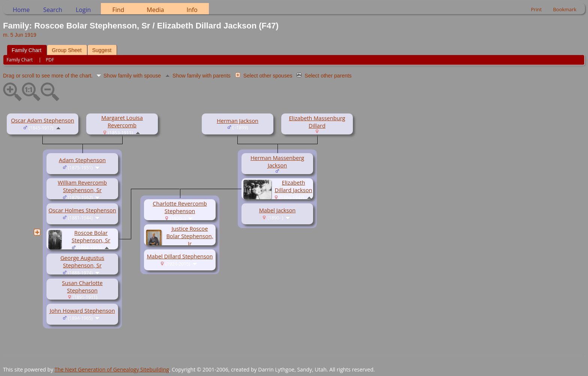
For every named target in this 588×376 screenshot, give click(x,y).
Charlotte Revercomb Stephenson (180, 207)
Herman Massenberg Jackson (277, 161)
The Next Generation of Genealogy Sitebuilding (112, 369)
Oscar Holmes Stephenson (82, 210)
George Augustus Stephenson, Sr (82, 261)
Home (21, 10)
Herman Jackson (238, 121)
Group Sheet (67, 50)
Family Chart (26, 50)
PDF (50, 60)
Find (118, 10)
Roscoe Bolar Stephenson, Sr (91, 236)
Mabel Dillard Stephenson (180, 256)
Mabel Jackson (277, 210)
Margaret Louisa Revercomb (122, 121)
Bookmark (565, 9)
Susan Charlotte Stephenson (82, 286)
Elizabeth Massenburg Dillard (317, 122)
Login (83, 10)
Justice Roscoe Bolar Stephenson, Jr (190, 236)
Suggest (102, 50)
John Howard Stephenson (82, 310)
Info (192, 10)
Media (155, 10)
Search (53, 10)
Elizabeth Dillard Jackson (293, 186)
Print (536, 9)
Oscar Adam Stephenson (43, 120)
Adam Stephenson (82, 160)
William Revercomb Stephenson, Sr (82, 186)
